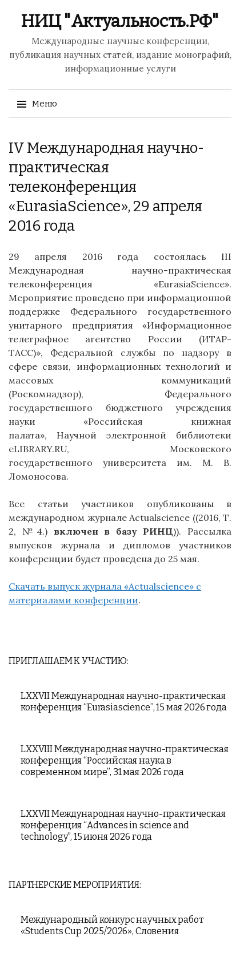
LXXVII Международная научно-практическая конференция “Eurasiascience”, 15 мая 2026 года (124, 702)
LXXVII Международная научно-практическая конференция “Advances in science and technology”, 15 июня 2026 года (123, 825)
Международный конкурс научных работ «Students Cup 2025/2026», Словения (112, 925)
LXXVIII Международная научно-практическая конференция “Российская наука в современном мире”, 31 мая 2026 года (124, 760)
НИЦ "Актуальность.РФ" (120, 21)
